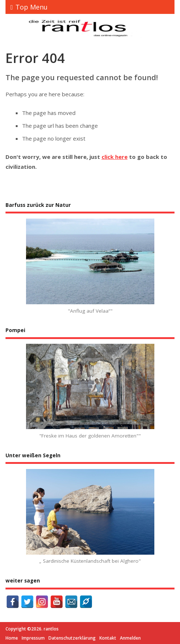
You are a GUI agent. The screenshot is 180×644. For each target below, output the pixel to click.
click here (115, 157)
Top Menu (29, 7)
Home (12, 638)
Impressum (33, 638)
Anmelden (130, 638)
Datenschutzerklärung (72, 638)
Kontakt (108, 638)
